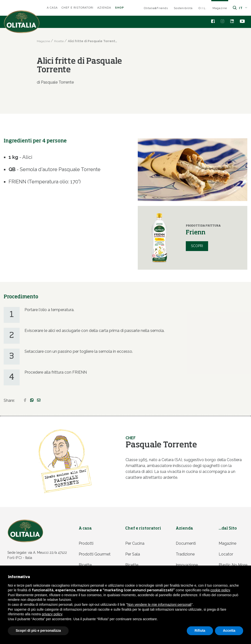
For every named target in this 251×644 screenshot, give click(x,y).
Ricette (85, 565)
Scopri (197, 246)
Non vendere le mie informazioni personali (159, 605)
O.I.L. (203, 8)
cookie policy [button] (220, 590)
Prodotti (86, 543)
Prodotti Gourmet (95, 554)
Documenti (186, 543)
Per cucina (135, 543)
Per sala (133, 554)
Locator (226, 554)
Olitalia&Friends (156, 8)
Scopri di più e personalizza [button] (38, 631)
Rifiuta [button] (200, 631)
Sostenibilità (183, 8)
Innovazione (187, 565)
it (243, 8)
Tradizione (185, 554)
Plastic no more (233, 565)
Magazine (220, 8)
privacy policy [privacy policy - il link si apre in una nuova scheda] (52, 614)
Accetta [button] (229, 631)
